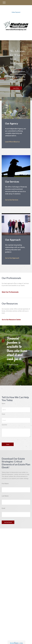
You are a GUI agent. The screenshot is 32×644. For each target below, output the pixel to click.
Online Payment (16, 12)
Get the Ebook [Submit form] (8, 522)
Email (3, 414)
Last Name (5, 496)
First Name (5, 484)
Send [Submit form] (8, 444)
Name (3, 403)
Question (4, 425)
